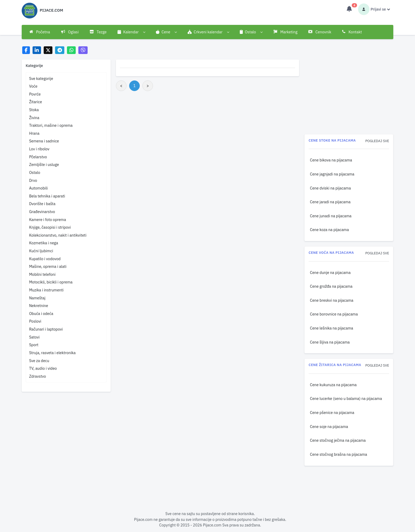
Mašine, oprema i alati (48, 266)
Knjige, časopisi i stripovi (50, 227)
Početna (40, 32)
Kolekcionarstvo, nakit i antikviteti (58, 235)
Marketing (285, 32)
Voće (33, 86)
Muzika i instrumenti (46, 290)
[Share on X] (48, 50)
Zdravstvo (38, 376)
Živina (34, 118)
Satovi (34, 337)
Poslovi (35, 321)
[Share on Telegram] (60, 50)
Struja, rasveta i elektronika (52, 353)
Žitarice (36, 102)
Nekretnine (39, 306)
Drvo (33, 180)
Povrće (35, 94)
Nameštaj (37, 298)
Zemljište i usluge (44, 164)
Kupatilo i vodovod (45, 259)
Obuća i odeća (41, 314)
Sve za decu (39, 361)
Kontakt (352, 32)
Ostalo (35, 172)
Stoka (34, 110)
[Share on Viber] (83, 50)
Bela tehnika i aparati (47, 196)
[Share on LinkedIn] (37, 50)
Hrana (34, 133)
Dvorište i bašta (42, 204)
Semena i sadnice (44, 141)
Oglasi (70, 32)
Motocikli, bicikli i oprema (51, 282)
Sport (34, 345)
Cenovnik (320, 32)
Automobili (39, 188)
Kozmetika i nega (44, 243)
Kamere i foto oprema (48, 220)
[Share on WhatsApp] (71, 50)
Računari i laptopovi (46, 329)
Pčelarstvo (38, 157)
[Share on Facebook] (26, 50)
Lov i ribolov (39, 149)
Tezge (98, 32)
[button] (131, 32)
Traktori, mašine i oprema (51, 125)
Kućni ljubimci (41, 251)
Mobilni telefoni (42, 274)
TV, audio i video (43, 368)
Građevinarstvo (42, 212)
